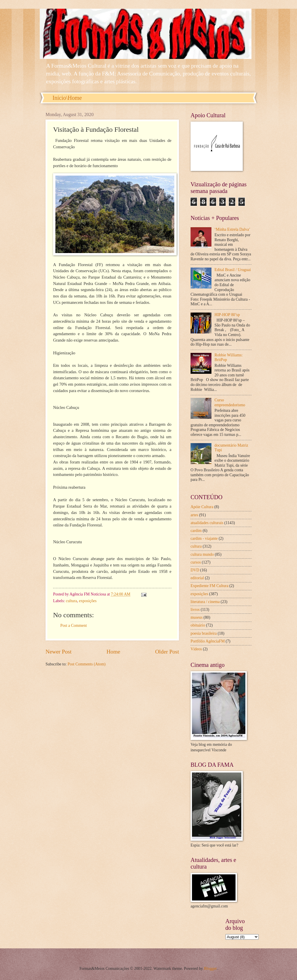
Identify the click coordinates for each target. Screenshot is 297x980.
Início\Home (67, 98)
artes (194, 515)
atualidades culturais (207, 523)
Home (113, 652)
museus (197, 617)
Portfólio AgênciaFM (208, 641)
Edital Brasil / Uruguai (233, 270)
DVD (195, 570)
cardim (196, 531)
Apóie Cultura (202, 507)
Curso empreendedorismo (230, 403)
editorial (197, 578)
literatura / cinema (205, 602)
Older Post (167, 652)
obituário (198, 625)
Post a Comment (74, 626)
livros (195, 610)
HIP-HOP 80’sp (227, 315)
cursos (196, 562)
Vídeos (196, 649)
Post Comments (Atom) (87, 664)
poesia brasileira (204, 633)
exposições (88, 601)
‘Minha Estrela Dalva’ (232, 229)
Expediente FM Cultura (209, 586)
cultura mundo (202, 554)
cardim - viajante (204, 538)
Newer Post (59, 652)
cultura (71, 601)
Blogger (210, 969)
